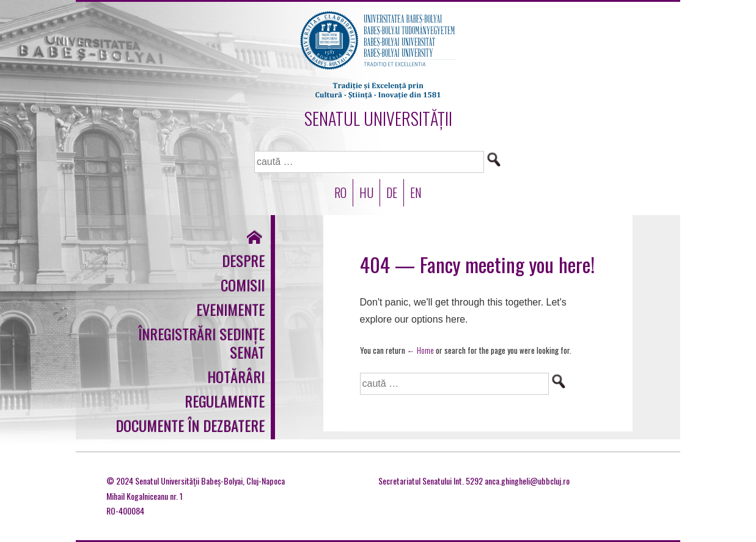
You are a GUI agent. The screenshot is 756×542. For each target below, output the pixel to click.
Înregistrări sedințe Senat (201, 343)
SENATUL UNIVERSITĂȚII (378, 118)
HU (366, 192)
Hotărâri (236, 376)
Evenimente (230, 309)
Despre (243, 260)
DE (392, 192)
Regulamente (225, 401)
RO (340, 192)
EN (416, 192)
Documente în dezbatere (190, 425)
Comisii (243, 285)
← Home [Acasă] (420, 350)
